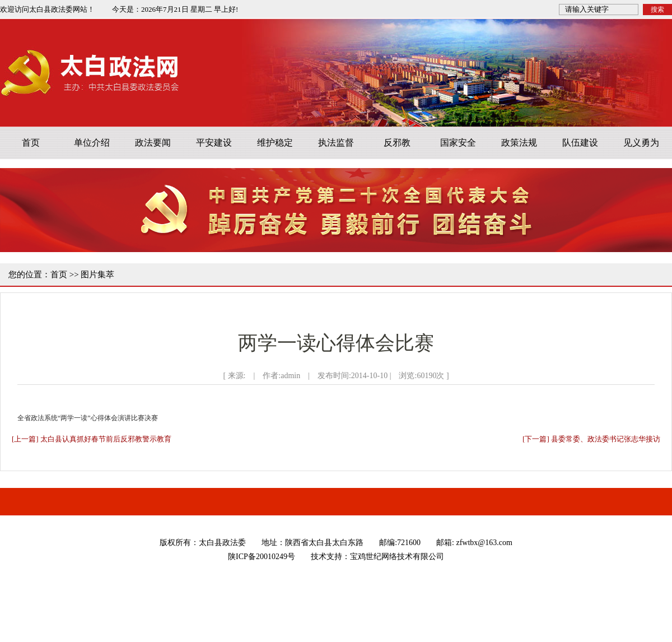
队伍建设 (580, 143)
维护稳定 (275, 143)
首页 (31, 143)
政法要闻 (153, 143)
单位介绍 (92, 143)
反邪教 (397, 143)
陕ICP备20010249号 (262, 557)
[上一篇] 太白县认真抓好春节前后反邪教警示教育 (92, 439)
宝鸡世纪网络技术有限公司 (397, 557)
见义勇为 (641, 143)
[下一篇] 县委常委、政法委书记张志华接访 (591, 439)
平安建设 (214, 143)
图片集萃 (97, 275)
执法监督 (336, 143)
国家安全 (458, 143)
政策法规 (519, 143)
